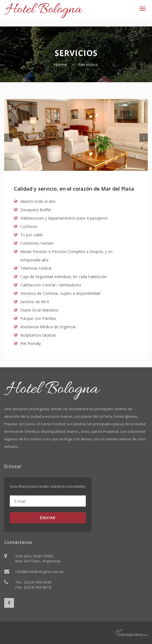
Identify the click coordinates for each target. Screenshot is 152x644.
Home (60, 64)
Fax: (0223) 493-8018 (33, 587)
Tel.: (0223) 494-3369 (33, 582)
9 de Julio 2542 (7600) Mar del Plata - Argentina (38, 558)
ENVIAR (48, 518)
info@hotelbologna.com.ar (40, 572)
